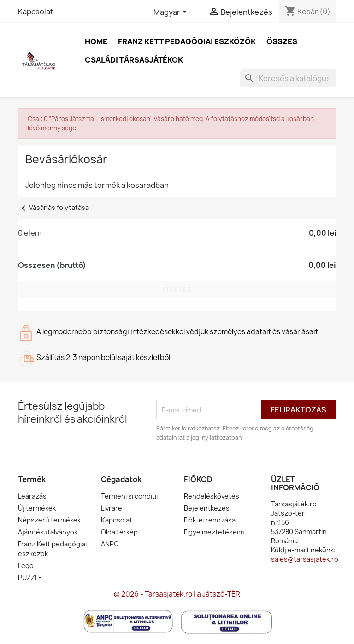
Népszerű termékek (49, 520)
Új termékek (37, 508)
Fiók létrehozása (210, 520)
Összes (282, 41)
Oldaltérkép (119, 532)
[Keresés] (288, 78)
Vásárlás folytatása (53, 207)
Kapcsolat (36, 12)
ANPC (110, 544)
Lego (26, 566)
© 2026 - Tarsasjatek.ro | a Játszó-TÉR (177, 594)
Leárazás (32, 496)
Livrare (112, 508)
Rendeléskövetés (212, 496)
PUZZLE (30, 577)
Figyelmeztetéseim (214, 532)
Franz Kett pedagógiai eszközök (187, 41)
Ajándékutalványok (48, 532)
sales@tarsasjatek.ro (305, 559)
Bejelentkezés (207, 508)
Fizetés (177, 290)
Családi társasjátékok (134, 60)
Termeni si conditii (129, 496)
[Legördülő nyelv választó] (172, 12)
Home (96, 41)
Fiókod (198, 479)
